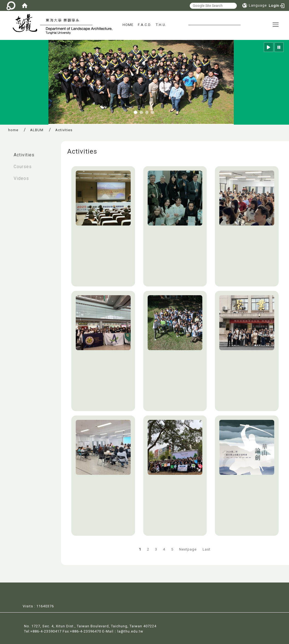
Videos (21, 178)
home (13, 130)
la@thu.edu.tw (130, 631)
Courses (23, 167)
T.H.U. (161, 25)
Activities (24, 155)
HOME (128, 25)
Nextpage (188, 549)
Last (207, 549)
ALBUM (37, 130)
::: (6, 152)
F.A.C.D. (145, 25)
